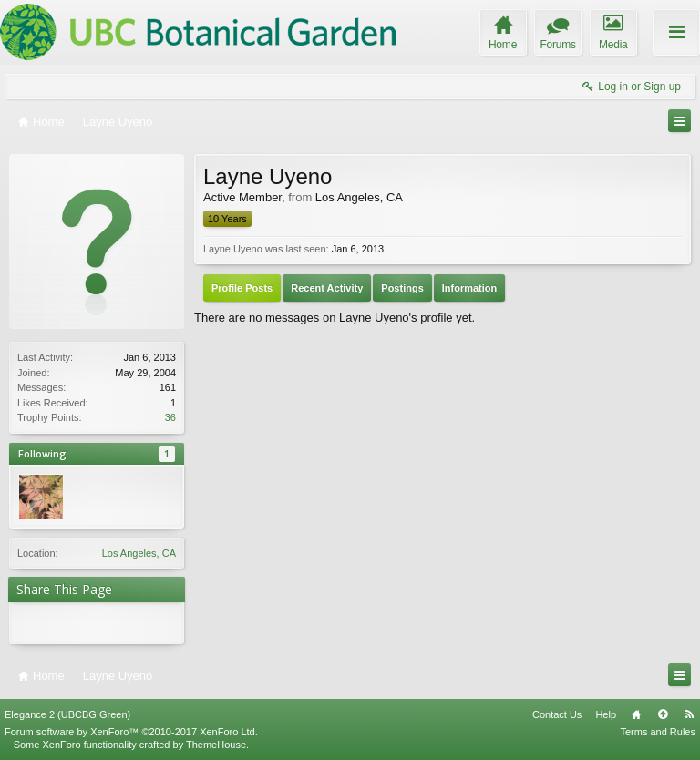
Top (663, 714)
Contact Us (557, 714)
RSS (689, 714)
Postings (402, 288)
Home (636, 714)
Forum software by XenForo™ (131, 732)
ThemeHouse (216, 745)
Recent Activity (327, 288)
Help (606, 714)
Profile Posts (242, 288)
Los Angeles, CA (139, 553)
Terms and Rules (658, 732)
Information (470, 288)
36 (170, 417)
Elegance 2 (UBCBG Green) (67, 714)
